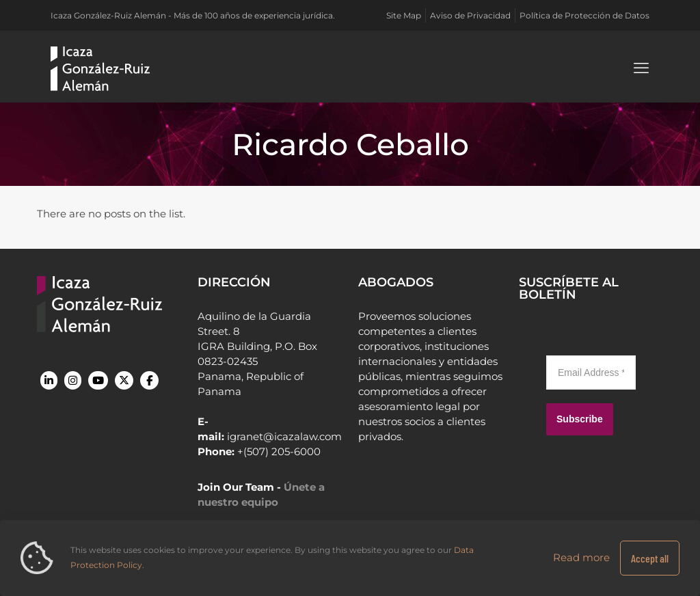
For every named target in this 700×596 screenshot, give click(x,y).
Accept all (650, 558)
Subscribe (580, 419)
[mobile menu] (641, 68)
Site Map (404, 15)
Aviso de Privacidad (470, 15)
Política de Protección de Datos (584, 15)
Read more (581, 557)
